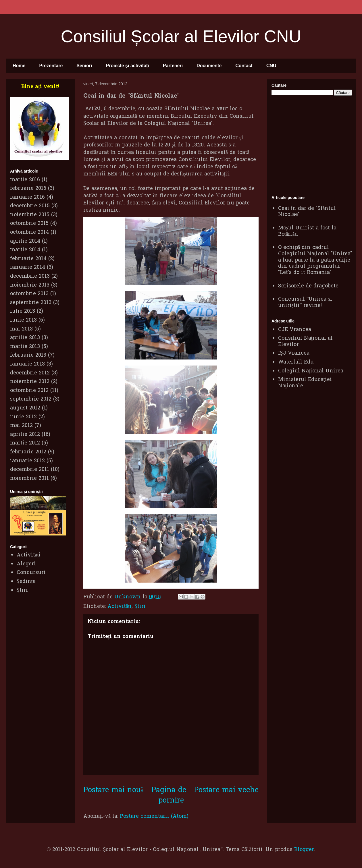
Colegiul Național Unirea (311, 371)
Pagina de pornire (169, 795)
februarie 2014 (28, 259)
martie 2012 (25, 443)
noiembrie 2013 (30, 285)
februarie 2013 (28, 355)
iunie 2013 (23, 320)
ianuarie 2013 (27, 364)
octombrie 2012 (29, 391)
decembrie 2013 (30, 276)
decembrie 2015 (30, 206)
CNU (271, 66)
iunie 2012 (23, 417)
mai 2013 (21, 329)
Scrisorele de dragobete (308, 286)
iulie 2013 (23, 311)
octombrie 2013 (29, 294)
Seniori (84, 66)
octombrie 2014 (29, 232)
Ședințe (26, 582)
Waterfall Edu (296, 362)
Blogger (304, 850)
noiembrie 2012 (30, 382)
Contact (244, 66)
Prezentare (51, 66)
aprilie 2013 (25, 338)
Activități (120, 607)
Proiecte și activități (128, 66)
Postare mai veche (226, 790)
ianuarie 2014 (28, 267)
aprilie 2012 (25, 435)
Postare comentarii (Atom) (154, 816)
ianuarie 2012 (27, 461)
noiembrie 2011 (29, 479)
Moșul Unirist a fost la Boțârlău (307, 231)
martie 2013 (25, 347)
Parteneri (173, 66)
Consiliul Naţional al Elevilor (305, 342)
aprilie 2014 (25, 241)
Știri (140, 607)
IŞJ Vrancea (294, 353)
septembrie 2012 (31, 399)
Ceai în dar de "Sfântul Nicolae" (307, 212)
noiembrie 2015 (30, 215)
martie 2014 (25, 250)
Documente (209, 66)
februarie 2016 (28, 189)
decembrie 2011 (30, 470)
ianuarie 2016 (27, 197)
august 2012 (25, 408)
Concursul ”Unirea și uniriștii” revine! (305, 302)
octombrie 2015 (29, 224)
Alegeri (26, 564)
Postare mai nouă (113, 790)
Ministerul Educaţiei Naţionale (305, 383)
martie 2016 (25, 180)
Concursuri (31, 573)
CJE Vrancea (295, 330)
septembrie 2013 (31, 303)
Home (19, 66)
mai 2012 (21, 426)
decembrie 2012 (30, 373)
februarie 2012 (28, 452)
